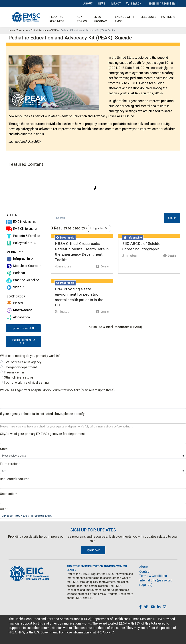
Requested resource (15, 479)
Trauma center (14, 372)
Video (15, 287)
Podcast (17, 273)
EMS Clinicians (21, 229)
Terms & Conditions (153, 576)
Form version (10, 464)
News (102, 4)
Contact (145, 571)
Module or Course (24, 266)
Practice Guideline (24, 280)
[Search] (108, 218)
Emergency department (20, 367)
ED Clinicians (21, 222)
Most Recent (19, 310)
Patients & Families (25, 236)
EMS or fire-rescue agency (23, 362)
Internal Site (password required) (156, 583)
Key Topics (82, 19)
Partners (168, 17)
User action (9, 494)
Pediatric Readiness (57, 19)
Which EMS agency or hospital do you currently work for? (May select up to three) (57, 390)
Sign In (154, 4)
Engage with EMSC (124, 19)
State (4, 449)
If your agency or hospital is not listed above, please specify (42, 414)
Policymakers (21, 243)
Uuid (4, 509)
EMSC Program (100, 19)
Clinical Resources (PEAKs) (45, 30)
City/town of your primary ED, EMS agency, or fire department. (43, 434)
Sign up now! (93, 550)
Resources (148, 17)
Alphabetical (18, 317)
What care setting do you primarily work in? (30, 356)
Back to (117, 327)
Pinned (14, 303)
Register (168, 4)
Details (102, 267)
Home (12, 30)
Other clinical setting (18, 377)
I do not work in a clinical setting (26, 383)
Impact (116, 4)
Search (134, 4)
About (88, 4)
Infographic (20, 259)
